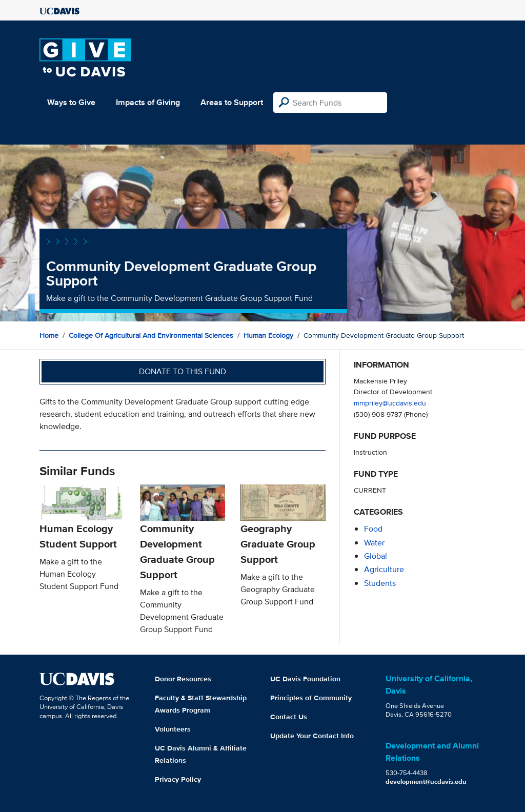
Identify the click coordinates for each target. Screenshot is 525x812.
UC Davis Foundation (305, 679)
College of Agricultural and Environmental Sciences (151, 335)
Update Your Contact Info (312, 736)
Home (49, 335)
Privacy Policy (178, 779)
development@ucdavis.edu (426, 781)
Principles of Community (311, 698)
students (380, 583)
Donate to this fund (183, 371)
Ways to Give (71, 102)
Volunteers (173, 729)
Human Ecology (268, 335)
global (376, 556)
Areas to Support (232, 102)
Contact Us (289, 717)
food (373, 529)
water (374, 543)
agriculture (384, 569)
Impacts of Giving (148, 102)
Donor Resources (183, 679)
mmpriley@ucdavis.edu (390, 403)
